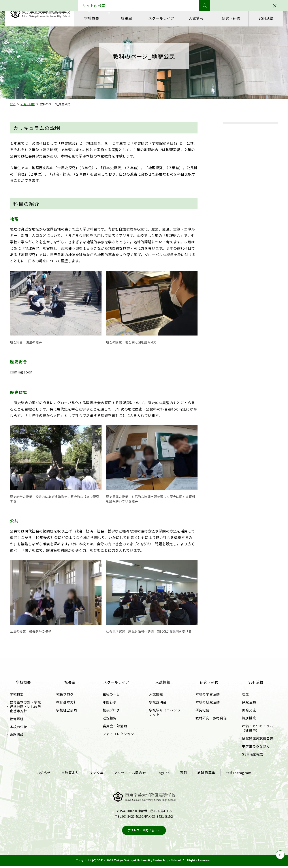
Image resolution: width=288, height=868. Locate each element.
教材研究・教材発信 (207, 720)
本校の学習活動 (205, 694)
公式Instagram (234, 776)
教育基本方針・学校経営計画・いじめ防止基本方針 (30, 706)
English (162, 776)
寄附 (182, 776)
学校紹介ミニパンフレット (163, 712)
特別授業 (245, 718)
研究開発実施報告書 (252, 740)
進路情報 (23, 735)
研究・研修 (227, 18)
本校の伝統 (25, 727)
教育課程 (23, 719)
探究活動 (245, 702)
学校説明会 (158, 702)
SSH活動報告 (248, 758)
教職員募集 (203, 776)
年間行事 (112, 702)
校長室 (127, 18)
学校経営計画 (71, 710)
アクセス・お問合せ (131, 776)
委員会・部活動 (117, 726)
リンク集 (99, 776)
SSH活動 (260, 18)
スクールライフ (161, 18)
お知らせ (48, 776)
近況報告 (112, 718)
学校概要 (94, 18)
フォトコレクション (119, 736)
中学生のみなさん (252, 751)
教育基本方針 (71, 702)
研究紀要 (200, 710)
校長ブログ (69, 694)
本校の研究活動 (205, 702)
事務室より (73, 776)
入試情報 (194, 18)
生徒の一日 (114, 694)
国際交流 (245, 710)
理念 (241, 694)
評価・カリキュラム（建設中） (252, 728)
